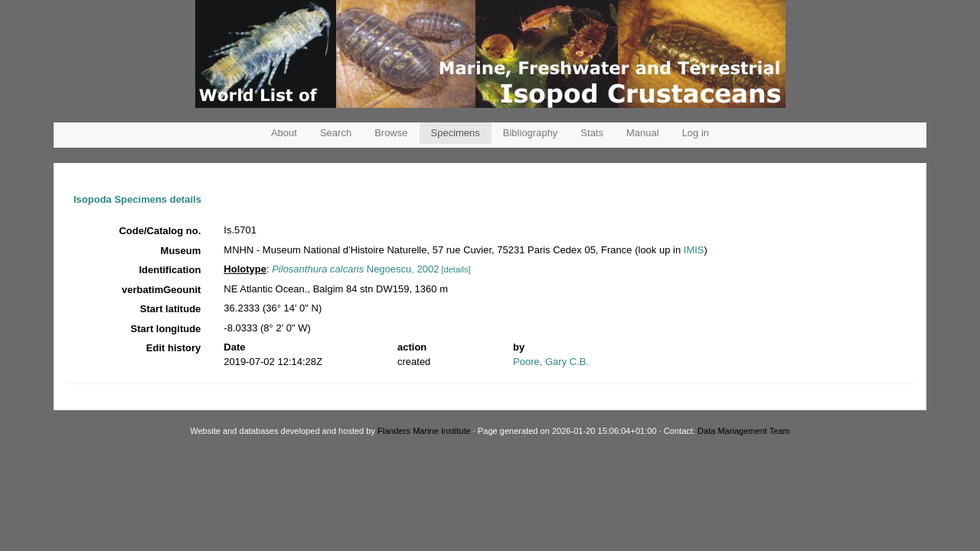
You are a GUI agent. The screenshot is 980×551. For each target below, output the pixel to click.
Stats (592, 133)
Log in (696, 133)
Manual (643, 133)
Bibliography (531, 133)
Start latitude (170, 309)
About (284, 133)
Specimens (456, 133)
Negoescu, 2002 (355, 269)
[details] (456, 269)
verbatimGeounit (161, 290)
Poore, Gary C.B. (551, 362)
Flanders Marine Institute (424, 431)
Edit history (174, 348)
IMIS (694, 250)
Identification (170, 270)
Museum (181, 251)
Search (336, 133)
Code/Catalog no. (160, 231)
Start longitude (166, 329)
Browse (391, 133)
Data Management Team (744, 431)
